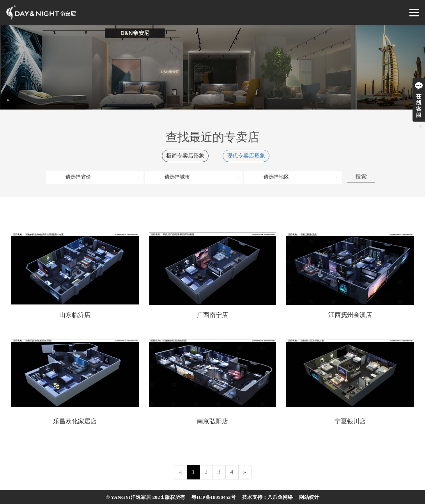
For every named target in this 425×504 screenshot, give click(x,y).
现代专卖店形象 (246, 156)
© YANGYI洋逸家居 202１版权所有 (145, 497)
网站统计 (309, 497)
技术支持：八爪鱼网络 (267, 497)
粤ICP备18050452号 (213, 497)
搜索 (361, 177)
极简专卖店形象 (185, 156)
